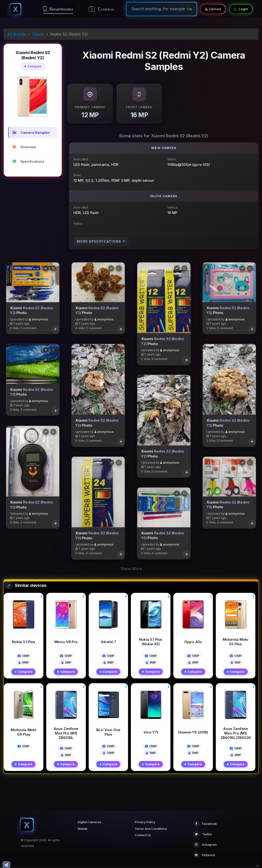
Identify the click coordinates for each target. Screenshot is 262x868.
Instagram (205, 841)
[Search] (161, 9)
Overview (23, 147)
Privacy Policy (145, 819)
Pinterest (204, 852)
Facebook (205, 821)
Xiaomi (38, 34)
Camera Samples (30, 132)
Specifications (28, 161)
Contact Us (143, 832)
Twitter (203, 831)
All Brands (17, 34)
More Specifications (101, 241)
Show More (131, 566)
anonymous (40, 319)
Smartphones (58, 9)
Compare (33, 66)
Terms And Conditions (151, 825)
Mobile (83, 825)
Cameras (101, 9)
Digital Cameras (89, 819)
